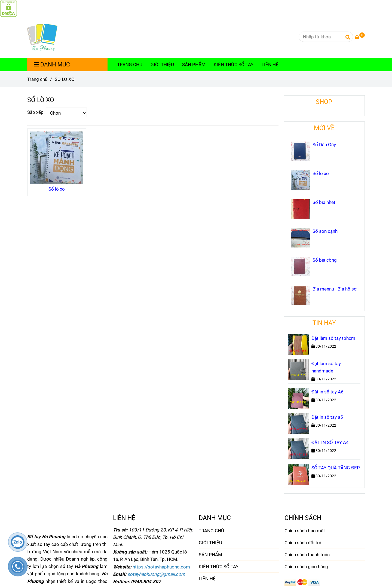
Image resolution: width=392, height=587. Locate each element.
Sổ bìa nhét (324, 202)
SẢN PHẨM (194, 65)
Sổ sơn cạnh (325, 231)
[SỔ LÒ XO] (8, 8)
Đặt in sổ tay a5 (327, 417)
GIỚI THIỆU (162, 65)
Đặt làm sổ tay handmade (326, 367)
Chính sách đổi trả (303, 543)
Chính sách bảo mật (305, 531)
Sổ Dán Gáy (324, 145)
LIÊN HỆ (270, 65)
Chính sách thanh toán (307, 555)
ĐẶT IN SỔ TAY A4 (330, 442)
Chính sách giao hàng (306, 567)
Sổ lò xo (57, 189)
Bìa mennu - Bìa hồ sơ (335, 289)
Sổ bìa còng (325, 260)
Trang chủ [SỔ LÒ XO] (37, 79)
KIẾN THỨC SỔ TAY (234, 65)
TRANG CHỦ (130, 65)
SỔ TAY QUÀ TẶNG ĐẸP (336, 468)
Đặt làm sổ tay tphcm (333, 338)
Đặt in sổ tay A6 (327, 392)
